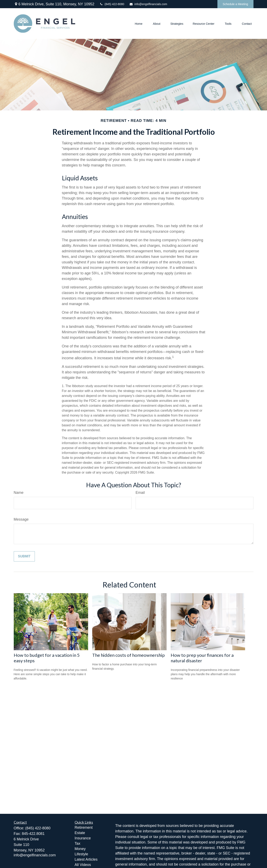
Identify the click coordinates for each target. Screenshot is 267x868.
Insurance (83, 838)
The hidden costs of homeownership (128, 655)
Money (80, 849)
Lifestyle (81, 854)
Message (21, 519)
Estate (80, 833)
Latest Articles (86, 859)
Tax (77, 843)
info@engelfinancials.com (148, 4)
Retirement (84, 828)
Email (140, 493)
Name (19, 493)
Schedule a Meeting (235, 4)
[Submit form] (24, 556)
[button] (139, 23)
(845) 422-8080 (112, 4)
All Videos (83, 865)
